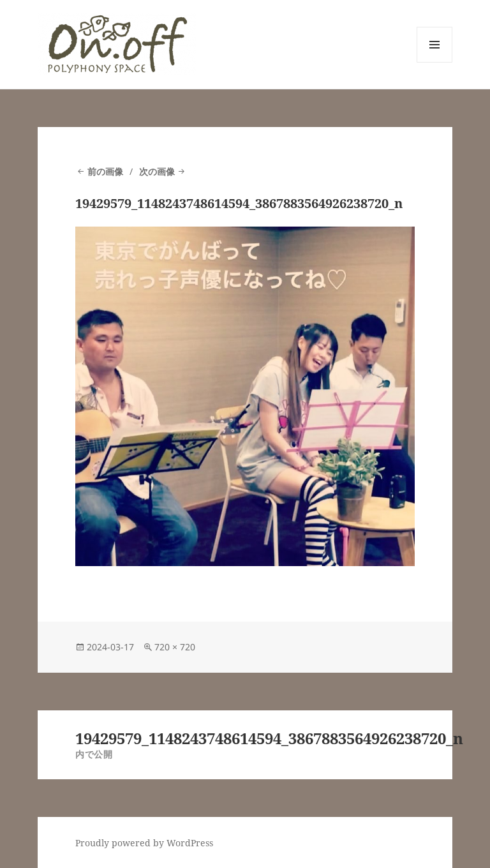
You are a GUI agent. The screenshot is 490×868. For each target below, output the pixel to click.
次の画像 (157, 171)
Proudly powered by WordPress (144, 843)
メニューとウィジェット (434, 62)
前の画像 (105, 171)
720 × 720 (175, 647)
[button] (117, 44)
